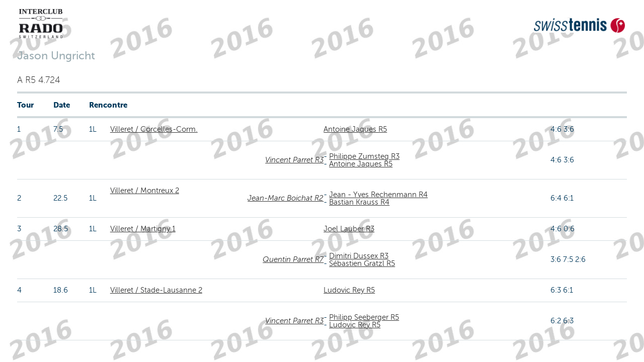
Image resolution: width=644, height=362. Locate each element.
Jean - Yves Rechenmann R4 (378, 195)
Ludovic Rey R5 (349, 290)
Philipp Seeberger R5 (364, 317)
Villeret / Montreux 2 (145, 191)
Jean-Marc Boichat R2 (286, 198)
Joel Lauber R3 (349, 229)
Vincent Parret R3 (294, 160)
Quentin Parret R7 (293, 259)
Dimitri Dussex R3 (359, 256)
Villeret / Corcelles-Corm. (154, 129)
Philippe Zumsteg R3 (364, 156)
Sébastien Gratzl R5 (362, 263)
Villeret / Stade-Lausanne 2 (156, 290)
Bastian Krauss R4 (359, 202)
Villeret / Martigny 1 (143, 229)
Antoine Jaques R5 (355, 129)
